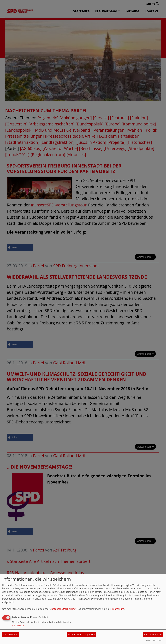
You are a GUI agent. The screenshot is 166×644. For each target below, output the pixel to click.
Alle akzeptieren (153, 635)
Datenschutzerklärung (63, 609)
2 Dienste (18, 625)
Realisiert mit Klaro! (154, 640)
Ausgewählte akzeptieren (81, 635)
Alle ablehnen (11, 635)
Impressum (118, 609)
